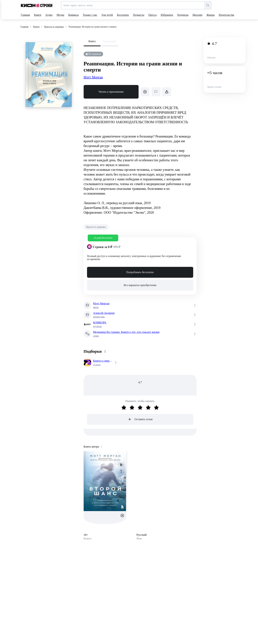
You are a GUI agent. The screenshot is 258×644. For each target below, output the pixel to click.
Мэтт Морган (93, 77)
